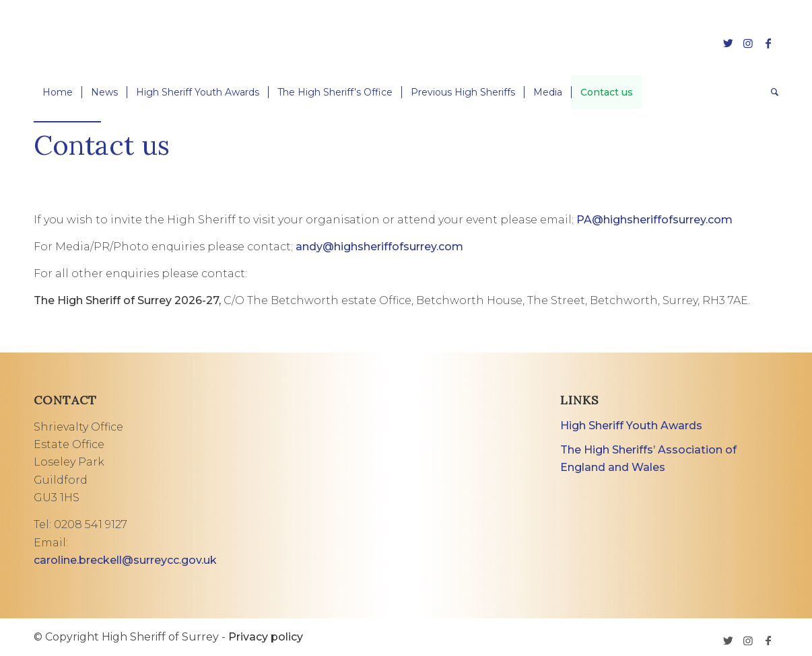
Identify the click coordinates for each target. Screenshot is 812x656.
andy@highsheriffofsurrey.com (379, 247)
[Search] (770, 92)
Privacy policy (266, 637)
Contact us (102, 145)
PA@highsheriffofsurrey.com (654, 220)
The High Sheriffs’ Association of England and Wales (648, 459)
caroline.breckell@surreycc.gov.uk (125, 560)
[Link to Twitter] (728, 43)
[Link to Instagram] (748, 43)
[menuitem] (58, 92)
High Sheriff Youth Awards (631, 426)
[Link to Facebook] (768, 43)
